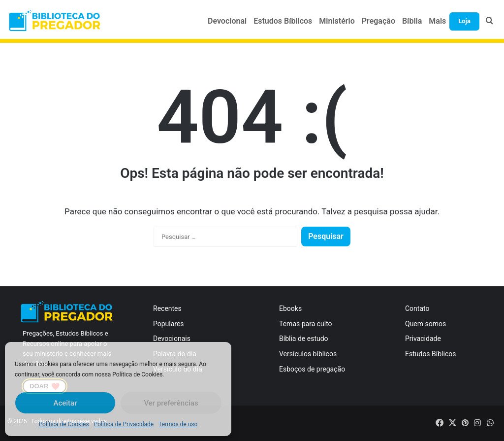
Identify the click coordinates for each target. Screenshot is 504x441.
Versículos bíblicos (308, 354)
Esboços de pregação (312, 369)
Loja (464, 21)
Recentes (167, 308)
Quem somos (425, 324)
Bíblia (412, 21)
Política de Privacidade (124, 424)
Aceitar (65, 403)
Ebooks (290, 308)
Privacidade (423, 339)
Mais (437, 21)
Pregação (378, 21)
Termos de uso (178, 424)
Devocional (227, 21)
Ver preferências (171, 403)
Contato (417, 308)
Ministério (337, 21)
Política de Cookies (64, 424)
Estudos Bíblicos (283, 21)
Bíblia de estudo (304, 339)
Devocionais (172, 339)
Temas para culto (306, 324)
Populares (169, 324)
